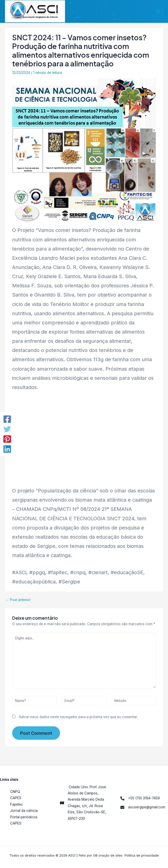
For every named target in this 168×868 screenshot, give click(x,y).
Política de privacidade (142, 855)
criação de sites (111, 855)
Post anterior (18, 603)
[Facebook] (7, 419)
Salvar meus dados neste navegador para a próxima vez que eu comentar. (78, 720)
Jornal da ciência (24, 811)
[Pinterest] (7, 439)
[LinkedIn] (7, 449)
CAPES (16, 798)
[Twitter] (7, 429)
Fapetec (17, 804)
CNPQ (15, 792)
